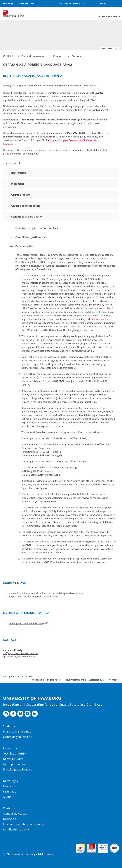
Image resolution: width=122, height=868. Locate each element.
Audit (90, 845)
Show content (13, 163)
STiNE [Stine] (86, 3)
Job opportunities (14, 764)
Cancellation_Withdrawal (30, 237)
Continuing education (17, 737)
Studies (8, 726)
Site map (112, 680)
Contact (8, 808)
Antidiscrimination (15, 829)
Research (9, 748)
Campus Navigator (15, 814)
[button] (102, 3)
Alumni (8, 797)
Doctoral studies (13, 759)
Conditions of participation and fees (37, 228)
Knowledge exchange (17, 769)
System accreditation (114, 847)
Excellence (10, 786)
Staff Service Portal (70, 3)
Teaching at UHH (13, 754)
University (9, 781)
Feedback (37, 680)
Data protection (25, 246)
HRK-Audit (101, 847)
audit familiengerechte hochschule (80, 848)
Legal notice (53, 680)
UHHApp (9, 819)
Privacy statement (74, 680)
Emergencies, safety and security (24, 824)
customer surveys (95, 319)
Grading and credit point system (26, 623)
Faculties (9, 792)
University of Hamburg (18, 3)
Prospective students (16, 732)
